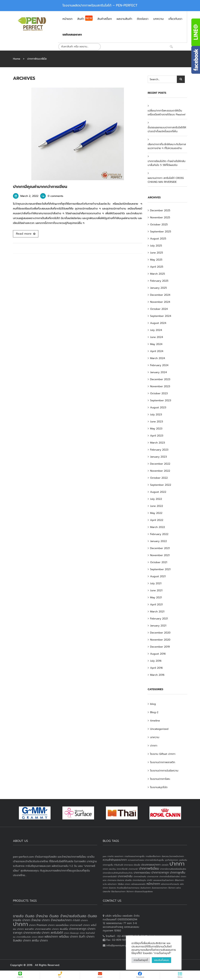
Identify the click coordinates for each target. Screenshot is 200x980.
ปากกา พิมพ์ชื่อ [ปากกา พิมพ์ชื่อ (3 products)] (60, 929)
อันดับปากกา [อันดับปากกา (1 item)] (146, 888)
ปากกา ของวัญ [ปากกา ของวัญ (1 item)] (109, 869)
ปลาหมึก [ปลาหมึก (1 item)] (165, 865)
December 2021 (160, 548)
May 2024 (156, 344)
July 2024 (156, 330)
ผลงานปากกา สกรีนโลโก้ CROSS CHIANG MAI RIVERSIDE (166, 180)
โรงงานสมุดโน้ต (159, 787)
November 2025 (160, 217)
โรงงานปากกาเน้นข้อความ (164, 771)
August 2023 (158, 407)
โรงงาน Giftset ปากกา (163, 754)
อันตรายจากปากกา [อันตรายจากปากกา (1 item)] (160, 888)
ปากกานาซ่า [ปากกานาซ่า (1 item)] (133, 869)
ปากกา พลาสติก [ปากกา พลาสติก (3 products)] (26, 929)
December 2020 (160, 633)
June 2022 (157, 506)
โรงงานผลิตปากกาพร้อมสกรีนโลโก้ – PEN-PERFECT (100, 5)
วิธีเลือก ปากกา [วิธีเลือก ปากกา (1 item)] (124, 884)
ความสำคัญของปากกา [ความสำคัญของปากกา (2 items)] (115, 860)
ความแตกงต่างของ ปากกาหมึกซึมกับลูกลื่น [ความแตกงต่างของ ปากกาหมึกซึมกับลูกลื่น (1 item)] (146, 860)
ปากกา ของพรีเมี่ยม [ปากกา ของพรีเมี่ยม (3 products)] (58, 925)
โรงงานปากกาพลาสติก (163, 762)
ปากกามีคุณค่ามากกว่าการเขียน (40, 187)
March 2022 (158, 527)
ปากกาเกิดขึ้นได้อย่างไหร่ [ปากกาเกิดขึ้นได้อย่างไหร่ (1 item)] (169, 876)
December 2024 (160, 295)
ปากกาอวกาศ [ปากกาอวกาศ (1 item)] (153, 876)
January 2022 (159, 541)
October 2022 (159, 478)
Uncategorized (159, 729)
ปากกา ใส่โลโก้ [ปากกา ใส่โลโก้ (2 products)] (38, 937)
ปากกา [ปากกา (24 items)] (177, 864)
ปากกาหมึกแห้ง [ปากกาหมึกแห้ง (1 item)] (140, 876)
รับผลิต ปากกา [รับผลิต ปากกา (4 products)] (22, 941)
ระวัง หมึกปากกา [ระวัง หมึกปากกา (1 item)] (110, 884)
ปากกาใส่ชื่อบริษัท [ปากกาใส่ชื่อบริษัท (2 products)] (24, 937)
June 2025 (157, 253)
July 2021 (156, 583)
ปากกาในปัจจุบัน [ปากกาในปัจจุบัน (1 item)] (139, 880)
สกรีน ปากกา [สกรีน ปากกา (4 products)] (40, 941)
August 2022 (158, 492)
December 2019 (160, 647)
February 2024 (159, 365)
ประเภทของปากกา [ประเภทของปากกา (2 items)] (151, 865)
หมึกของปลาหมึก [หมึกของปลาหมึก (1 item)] (138, 884)
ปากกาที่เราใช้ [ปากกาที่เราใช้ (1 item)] (122, 869)
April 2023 (157, 436)
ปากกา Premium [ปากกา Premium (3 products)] (38, 925)
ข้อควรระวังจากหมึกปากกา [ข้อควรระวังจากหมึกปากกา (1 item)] (173, 856)
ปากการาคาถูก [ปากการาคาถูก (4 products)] (78, 929)
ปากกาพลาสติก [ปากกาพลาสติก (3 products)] (43, 929)
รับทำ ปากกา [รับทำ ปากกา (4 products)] (87, 937)
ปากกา (154, 746)
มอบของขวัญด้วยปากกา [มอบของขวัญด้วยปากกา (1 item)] (164, 880)
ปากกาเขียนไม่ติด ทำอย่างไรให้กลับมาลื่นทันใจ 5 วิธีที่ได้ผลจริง (167, 163)
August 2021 (158, 576)
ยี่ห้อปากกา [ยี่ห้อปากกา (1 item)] (179, 880)
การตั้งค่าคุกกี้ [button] (141, 960)
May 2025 (156, 260)
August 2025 (158, 239)
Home (17, 59)
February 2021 (159, 619)
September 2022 (161, 485)
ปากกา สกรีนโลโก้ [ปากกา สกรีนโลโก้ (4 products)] (52, 933)
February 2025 (159, 281)
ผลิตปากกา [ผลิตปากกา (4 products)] (51, 937)
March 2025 (158, 274)
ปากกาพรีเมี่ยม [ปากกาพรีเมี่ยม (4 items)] (149, 869)
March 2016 (157, 675)
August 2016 (158, 654)
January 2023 (159, 457)
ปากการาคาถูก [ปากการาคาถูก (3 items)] (160, 873)
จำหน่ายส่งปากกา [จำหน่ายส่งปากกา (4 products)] (61, 920)
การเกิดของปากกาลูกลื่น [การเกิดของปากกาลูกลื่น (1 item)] (135, 856)
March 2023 (158, 443)
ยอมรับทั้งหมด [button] (161, 960)
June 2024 (157, 337)
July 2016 (156, 661)
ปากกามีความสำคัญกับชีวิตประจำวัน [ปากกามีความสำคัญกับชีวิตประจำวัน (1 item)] (118, 873)
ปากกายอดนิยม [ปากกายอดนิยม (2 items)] (142, 873)
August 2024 (158, 323)
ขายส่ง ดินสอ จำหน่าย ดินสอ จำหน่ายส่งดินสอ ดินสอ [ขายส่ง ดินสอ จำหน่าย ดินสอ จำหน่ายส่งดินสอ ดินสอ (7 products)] (55, 916)
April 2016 (156, 668)
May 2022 (156, 513)
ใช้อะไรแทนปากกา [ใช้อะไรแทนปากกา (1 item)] (118, 891)
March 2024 (158, 358)
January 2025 (159, 288)
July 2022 (156, 499)
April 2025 (157, 267)
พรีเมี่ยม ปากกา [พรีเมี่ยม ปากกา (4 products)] (69, 937)
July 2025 (156, 246)
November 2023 (160, 386)
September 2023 (161, 400)
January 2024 (159, 372)
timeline (155, 721)
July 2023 (156, 415)
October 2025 (159, 225)
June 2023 (157, 422)
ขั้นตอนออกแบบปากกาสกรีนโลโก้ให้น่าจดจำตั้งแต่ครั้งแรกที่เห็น (167, 129)
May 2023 (156, 429)
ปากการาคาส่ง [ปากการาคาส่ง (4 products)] (32, 933)
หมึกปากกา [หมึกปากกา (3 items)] (153, 884)
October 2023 (159, 393)
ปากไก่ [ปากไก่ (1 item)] (150, 880)
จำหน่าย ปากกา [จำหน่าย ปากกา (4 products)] (41, 920)
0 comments (52, 196)
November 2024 (160, 302)
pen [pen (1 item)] (105, 856)
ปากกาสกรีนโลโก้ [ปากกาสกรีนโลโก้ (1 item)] (110, 876)
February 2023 (159, 450)
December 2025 (160, 210)
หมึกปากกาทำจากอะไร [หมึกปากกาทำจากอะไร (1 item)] (170, 884)
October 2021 (159, 562)
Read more (24, 234)
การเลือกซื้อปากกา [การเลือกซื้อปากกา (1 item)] (153, 856)
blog (153, 704)
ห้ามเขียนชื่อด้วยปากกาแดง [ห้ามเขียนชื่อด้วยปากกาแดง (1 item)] (128, 888)
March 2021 (157, 612)
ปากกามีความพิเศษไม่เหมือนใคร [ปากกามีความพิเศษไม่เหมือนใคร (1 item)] (173, 869)
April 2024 (157, 351)
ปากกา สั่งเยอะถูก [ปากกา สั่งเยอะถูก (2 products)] (71, 933)
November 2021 (160, 555)
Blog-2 (154, 712)
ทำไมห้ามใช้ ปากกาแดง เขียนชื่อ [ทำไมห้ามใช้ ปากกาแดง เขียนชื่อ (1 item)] (127, 865)
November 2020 (160, 640)
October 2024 (159, 309)
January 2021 (158, 626)
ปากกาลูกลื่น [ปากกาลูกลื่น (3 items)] (177, 873)
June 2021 (156, 590)
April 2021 (156, 605)
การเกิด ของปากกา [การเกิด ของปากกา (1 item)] (115, 856)
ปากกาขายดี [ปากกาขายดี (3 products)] (76, 925)
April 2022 (157, 520)
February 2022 (159, 534)
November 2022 (160, 471)
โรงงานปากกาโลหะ (160, 779)
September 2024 (161, 316)
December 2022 (160, 464)
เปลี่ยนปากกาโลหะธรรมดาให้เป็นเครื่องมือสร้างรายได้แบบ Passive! (167, 113)
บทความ (155, 737)
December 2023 (160, 379)
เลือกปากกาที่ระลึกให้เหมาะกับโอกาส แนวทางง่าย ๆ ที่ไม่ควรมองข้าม (167, 146)
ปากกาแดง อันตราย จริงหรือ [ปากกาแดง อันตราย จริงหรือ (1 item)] (120, 880)
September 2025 (161, 232)
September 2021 (160, 569)
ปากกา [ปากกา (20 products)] (20, 924)
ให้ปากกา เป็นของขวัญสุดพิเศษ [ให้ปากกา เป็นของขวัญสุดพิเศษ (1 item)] (140, 891)
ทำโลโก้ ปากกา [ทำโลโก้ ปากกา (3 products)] (80, 920)
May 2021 (156, 597)
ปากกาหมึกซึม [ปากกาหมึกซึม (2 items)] (125, 876)
